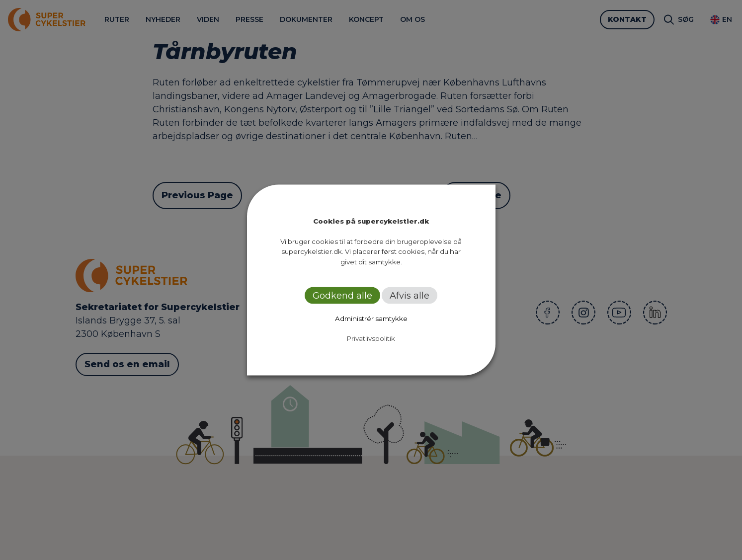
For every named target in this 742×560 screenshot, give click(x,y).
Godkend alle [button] (342, 296)
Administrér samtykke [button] (371, 319)
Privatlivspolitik (371, 338)
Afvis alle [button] (410, 296)
